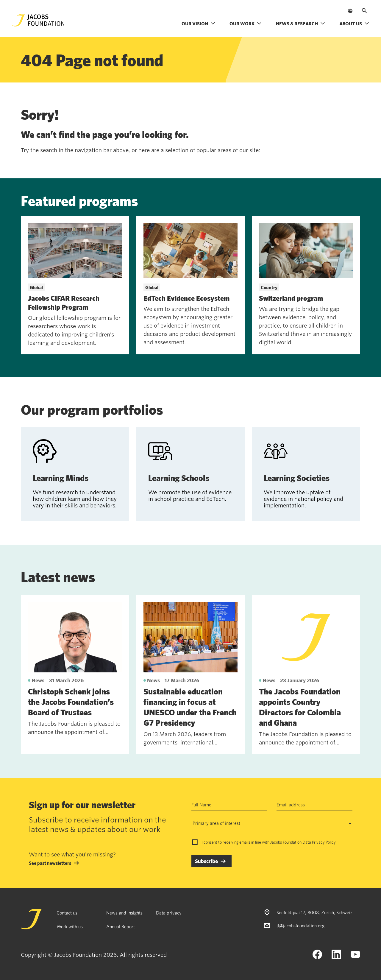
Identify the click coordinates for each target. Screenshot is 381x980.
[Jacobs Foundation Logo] (38, 20)
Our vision (198, 24)
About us (354, 24)
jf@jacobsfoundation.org (300, 926)
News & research (300, 24)
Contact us (67, 913)
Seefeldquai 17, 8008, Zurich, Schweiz (314, 912)
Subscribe (206, 861)
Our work (246, 24)
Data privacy (169, 913)
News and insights (124, 913)
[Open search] (364, 11)
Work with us (70, 926)
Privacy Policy (324, 842)
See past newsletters (50, 863)
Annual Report (121, 926)
